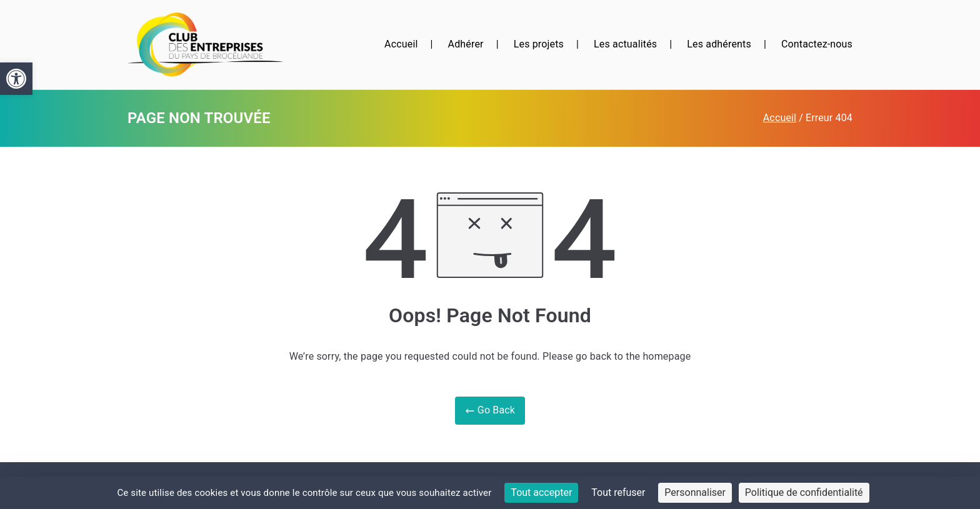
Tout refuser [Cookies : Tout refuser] (618, 492)
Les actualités (625, 44)
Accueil (401, 44)
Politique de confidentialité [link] (804, 492)
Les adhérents (719, 44)
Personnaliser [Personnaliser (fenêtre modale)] (695, 492)
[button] (16, 79)
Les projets (539, 44)
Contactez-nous (817, 44)
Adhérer (466, 44)
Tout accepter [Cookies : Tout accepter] (541, 492)
